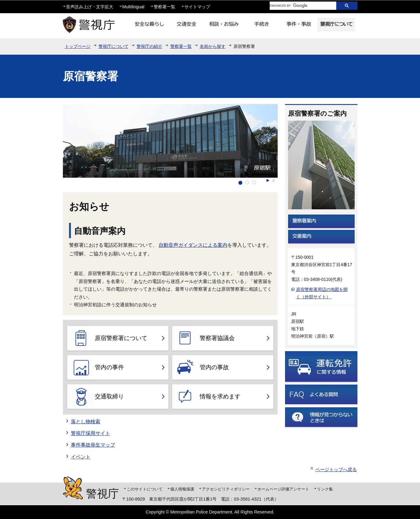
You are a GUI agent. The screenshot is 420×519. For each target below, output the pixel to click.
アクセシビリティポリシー (226, 489)
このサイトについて (145, 489)
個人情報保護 (182, 489)
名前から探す (213, 46)
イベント (81, 457)
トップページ (78, 46)
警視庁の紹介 (149, 46)
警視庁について (114, 46)
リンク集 (325, 489)
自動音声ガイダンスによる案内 (193, 245)
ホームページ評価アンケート (283, 489)
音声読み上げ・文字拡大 (90, 7)
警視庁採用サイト (91, 433)
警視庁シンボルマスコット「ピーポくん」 (73, 488)
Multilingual (133, 7)
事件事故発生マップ (93, 445)
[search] (298, 6)
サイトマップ (197, 7)
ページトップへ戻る (336, 469)
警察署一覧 (164, 7)
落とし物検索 (86, 422)
